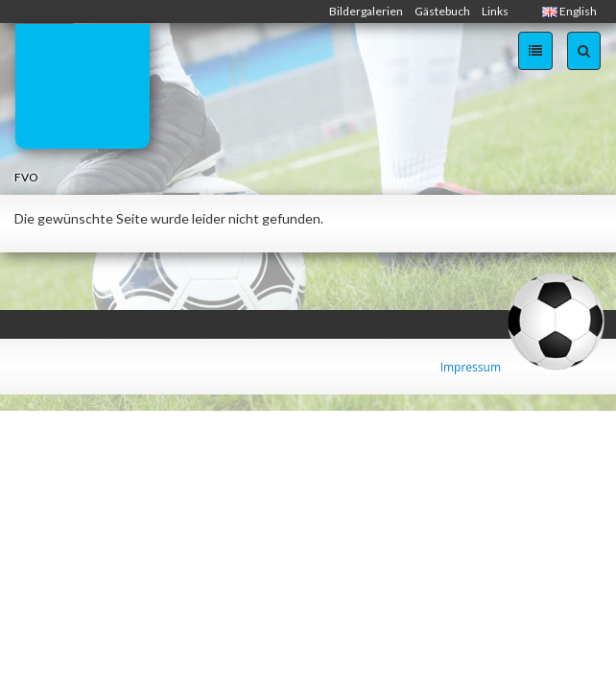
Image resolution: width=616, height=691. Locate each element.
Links (495, 11)
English (569, 11)
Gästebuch (442, 11)
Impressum (471, 367)
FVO (26, 177)
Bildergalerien (366, 11)
